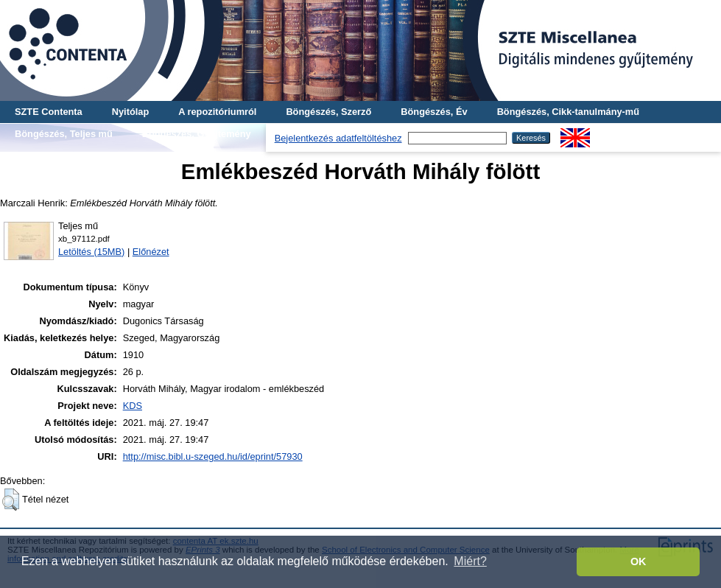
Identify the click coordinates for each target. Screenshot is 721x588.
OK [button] (639, 561)
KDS (133, 406)
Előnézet (151, 252)
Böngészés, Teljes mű (64, 134)
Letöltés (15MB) (91, 252)
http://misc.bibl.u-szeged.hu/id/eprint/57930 (213, 456)
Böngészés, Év (434, 112)
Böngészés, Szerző (328, 112)
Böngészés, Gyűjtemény (197, 134)
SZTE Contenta (49, 112)
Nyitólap (130, 112)
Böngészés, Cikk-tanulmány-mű (568, 112)
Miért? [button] (470, 561)
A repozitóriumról (217, 112)
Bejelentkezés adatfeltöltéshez (338, 138)
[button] (11, 500)
